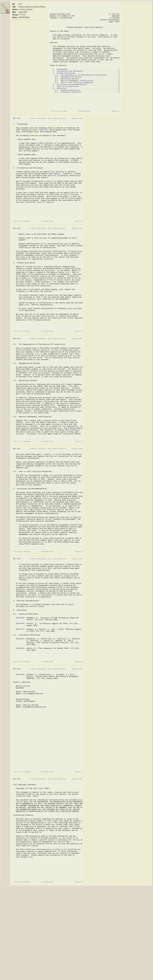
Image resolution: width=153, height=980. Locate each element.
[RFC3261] (73, 312)
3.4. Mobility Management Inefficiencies (74, 89)
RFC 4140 (41, 750)
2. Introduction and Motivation (68, 79)
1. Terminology (60, 77)
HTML (24, 15)
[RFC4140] (34, 476)
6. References (59, 98)
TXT (20, 15)
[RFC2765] (43, 143)
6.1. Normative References (67, 100)
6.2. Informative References (68, 102)
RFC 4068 (74, 717)
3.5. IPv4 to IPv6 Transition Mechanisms (74, 91)
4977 (20, 4)
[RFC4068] (73, 476)
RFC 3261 (74, 711)
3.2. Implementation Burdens (68, 85)
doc (4, 6)
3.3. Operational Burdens (67, 87)
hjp (2, 4)
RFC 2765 (39, 685)
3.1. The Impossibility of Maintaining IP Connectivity (80, 83)
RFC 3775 (40, 698)
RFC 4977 (8, 11)
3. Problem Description (64, 81)
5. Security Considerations (66, 96)
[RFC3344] (49, 158)
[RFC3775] (49, 175)
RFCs (6, 8)
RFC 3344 (73, 690)
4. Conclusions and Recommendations (69, 94)
